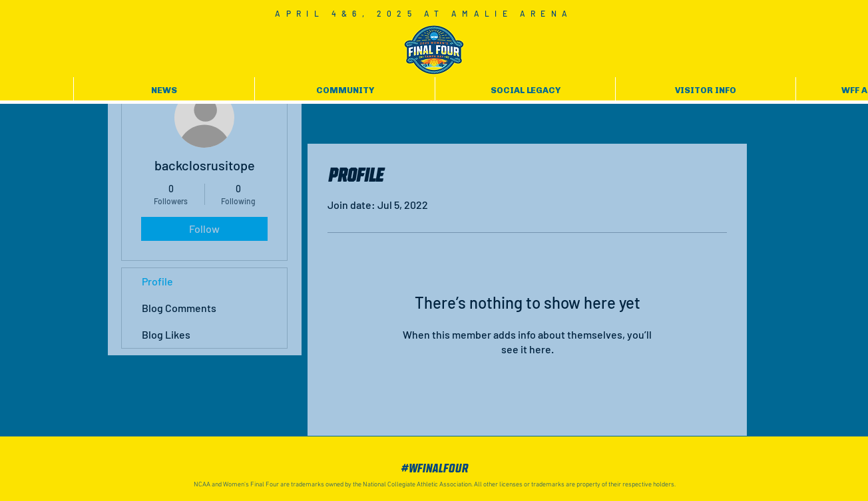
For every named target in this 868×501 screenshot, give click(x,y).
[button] (164, 90)
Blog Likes (166, 334)
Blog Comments (179, 308)
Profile (157, 281)
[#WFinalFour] (434, 469)
